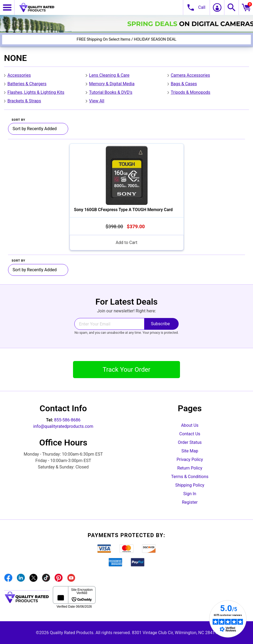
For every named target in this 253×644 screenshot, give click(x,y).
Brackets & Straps (24, 101)
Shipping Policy (190, 485)
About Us (190, 425)
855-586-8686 (67, 420)
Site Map (190, 451)
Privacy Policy (190, 459)
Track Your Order (126, 370)
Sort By (19, 120)
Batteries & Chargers (27, 84)
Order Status (190, 442)
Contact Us (190, 434)
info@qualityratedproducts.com (63, 426)
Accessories (19, 75)
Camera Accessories (190, 75)
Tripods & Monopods (190, 92)
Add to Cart (127, 243)
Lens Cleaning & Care (109, 75)
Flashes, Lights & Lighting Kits (36, 92)
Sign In (190, 494)
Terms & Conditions (190, 477)
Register (190, 502)
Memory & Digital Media (112, 84)
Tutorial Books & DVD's (111, 92)
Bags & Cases (184, 84)
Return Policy (190, 468)
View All (97, 101)
